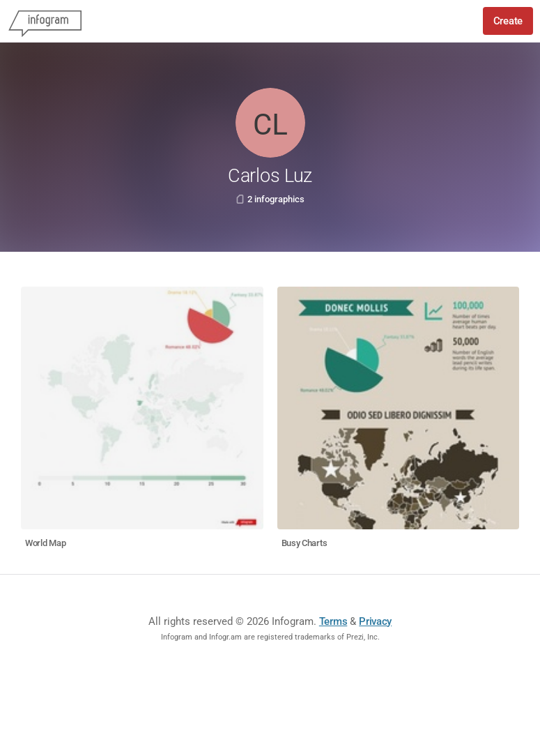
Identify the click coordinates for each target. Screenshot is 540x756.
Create (508, 21)
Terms (333, 621)
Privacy (375, 621)
